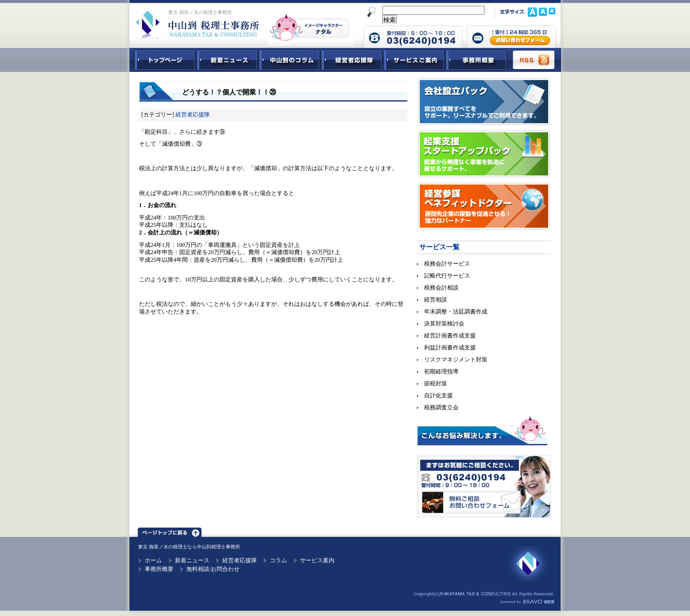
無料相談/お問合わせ (213, 569)
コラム (278, 560)
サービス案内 (317, 560)
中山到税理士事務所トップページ (163, 60)
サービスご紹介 (414, 60)
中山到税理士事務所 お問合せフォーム (511, 36)
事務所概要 (476, 60)
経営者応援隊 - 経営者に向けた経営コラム (352, 60)
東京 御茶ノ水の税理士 (163, 547)
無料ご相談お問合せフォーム (484, 486)
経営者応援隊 (193, 115)
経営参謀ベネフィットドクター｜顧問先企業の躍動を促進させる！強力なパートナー (484, 206)
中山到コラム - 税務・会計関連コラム (289, 60)
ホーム (153, 560)
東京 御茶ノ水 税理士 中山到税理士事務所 (198, 25)
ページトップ (170, 531)
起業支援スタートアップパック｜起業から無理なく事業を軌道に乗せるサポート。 (484, 154)
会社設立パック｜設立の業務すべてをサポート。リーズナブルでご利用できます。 (484, 102)
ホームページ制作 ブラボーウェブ (527, 602)
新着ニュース (227, 60)
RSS (534, 60)
